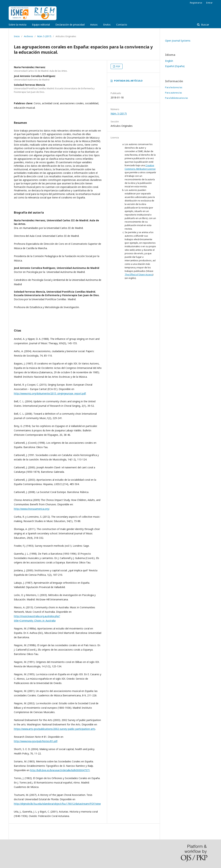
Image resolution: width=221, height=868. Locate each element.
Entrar (209, 3)
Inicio (17, 36)
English (169, 61)
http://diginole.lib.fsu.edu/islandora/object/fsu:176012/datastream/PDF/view (57, 804)
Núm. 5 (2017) (44, 36)
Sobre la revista (17, 25)
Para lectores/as (174, 87)
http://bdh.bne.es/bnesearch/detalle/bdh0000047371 (60, 770)
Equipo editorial (41, 25)
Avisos (94, 25)
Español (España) (175, 66)
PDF (118, 66)
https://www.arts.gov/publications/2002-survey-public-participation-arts (55, 729)
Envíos (107, 25)
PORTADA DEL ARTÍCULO (128, 81)
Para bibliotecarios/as (177, 98)
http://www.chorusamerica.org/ (32, 509)
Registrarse (196, 3)
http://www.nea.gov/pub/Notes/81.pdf (36, 741)
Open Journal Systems (178, 41)
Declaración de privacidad (70, 25)
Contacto (122, 25)
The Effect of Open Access (139, 274)
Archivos (28, 36)
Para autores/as (174, 93)
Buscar (205, 25)
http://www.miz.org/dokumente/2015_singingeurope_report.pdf (50, 393)
